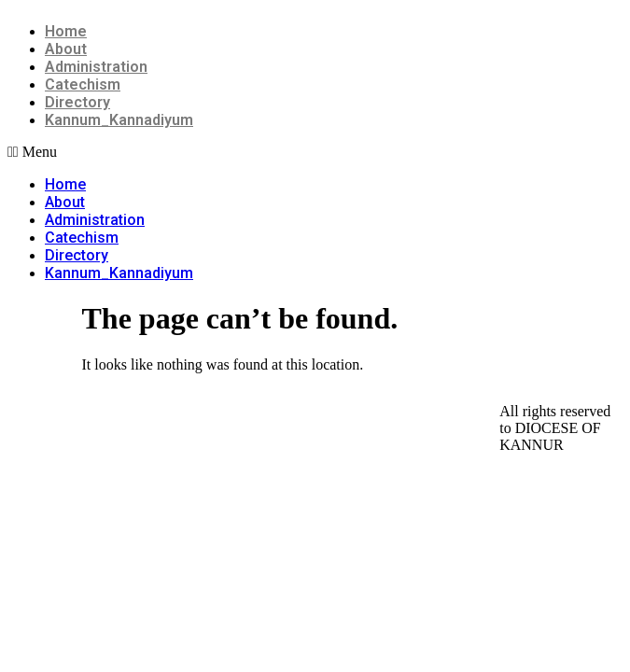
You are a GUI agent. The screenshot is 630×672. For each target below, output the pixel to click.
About (66, 49)
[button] (315, 152)
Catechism (83, 84)
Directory (77, 102)
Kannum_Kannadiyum (119, 120)
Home (66, 31)
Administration (96, 67)
